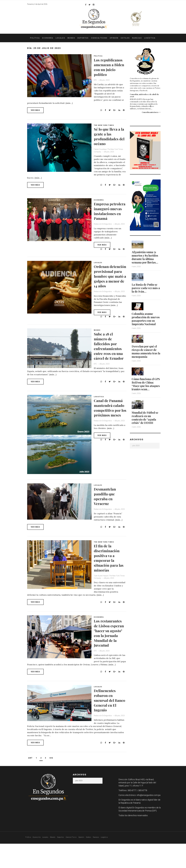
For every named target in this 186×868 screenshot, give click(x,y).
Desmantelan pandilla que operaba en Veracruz (107, 515)
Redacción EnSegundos (104, 235)
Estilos (125, 38)
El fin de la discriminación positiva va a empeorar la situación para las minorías (109, 579)
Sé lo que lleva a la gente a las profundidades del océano (110, 138)
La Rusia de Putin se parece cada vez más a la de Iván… (145, 288)
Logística (150, 38)
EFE (97, 85)
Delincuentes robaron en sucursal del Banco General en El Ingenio (109, 725)
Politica (99, 56)
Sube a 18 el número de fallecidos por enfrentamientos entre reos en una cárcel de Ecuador (111, 366)
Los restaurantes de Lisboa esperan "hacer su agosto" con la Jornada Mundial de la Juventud (110, 659)
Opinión (114, 38)
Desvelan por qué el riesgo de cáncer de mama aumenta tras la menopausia (145, 355)
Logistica (100, 416)
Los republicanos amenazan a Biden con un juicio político (108, 69)
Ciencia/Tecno (99, 38)
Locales (60, 38)
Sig (51, 782)
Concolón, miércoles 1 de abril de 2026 (144, 95)
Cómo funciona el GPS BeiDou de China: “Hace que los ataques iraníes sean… (146, 389)
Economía (48, 38)
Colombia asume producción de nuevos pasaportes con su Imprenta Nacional (144, 320)
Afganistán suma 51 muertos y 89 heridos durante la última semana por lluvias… (146, 257)
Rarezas (137, 38)
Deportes (83, 38)
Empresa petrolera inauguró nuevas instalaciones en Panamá (110, 218)
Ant (30, 782)
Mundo (71, 38)
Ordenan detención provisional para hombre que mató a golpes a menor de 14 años (110, 289)
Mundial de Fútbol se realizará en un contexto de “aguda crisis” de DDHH (146, 424)
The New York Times (105, 127)
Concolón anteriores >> (151, 112)
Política (35, 38)
